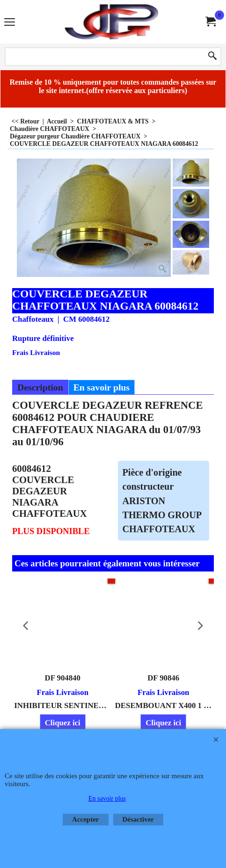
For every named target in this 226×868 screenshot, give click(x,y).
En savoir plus (102, 387)
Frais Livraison (36, 352)
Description (40, 387)
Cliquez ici (63, 723)
